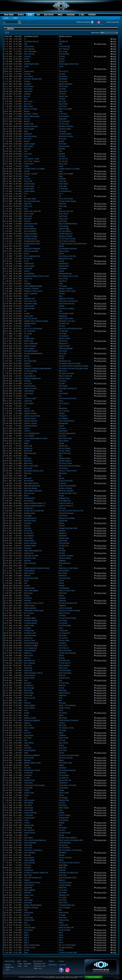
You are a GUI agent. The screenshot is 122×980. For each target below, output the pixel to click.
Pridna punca (28, 638)
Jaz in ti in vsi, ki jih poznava (33, 329)
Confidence (62, 735)
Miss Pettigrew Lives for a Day (68, 276)
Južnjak (27, 336)
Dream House (63, 668)
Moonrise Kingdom (65, 378)
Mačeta (26, 443)
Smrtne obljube (29, 693)
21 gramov (27, 56)
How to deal (62, 353)
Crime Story (62, 381)
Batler (26, 99)
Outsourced (62, 483)
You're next (62, 508)
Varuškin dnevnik (29, 833)
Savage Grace (63, 219)
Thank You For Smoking (66, 309)
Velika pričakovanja (30, 843)
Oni (25, 566)
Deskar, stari (28, 206)
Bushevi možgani (29, 144)
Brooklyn (27, 141)
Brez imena (28, 139)
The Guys (62, 294)
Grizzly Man (62, 181)
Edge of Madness (64, 665)
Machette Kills (63, 446)
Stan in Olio (28, 725)
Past (25, 583)
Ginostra (27, 271)
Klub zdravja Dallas (30, 361)
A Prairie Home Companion (67, 653)
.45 (25, 39)
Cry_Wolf (62, 383)
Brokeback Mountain (65, 274)
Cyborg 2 (62, 356)
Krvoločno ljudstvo (30, 386)
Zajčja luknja (28, 888)
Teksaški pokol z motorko (32, 770)
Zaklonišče (27, 893)
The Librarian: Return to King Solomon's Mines (74, 366)
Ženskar (27, 950)
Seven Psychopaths (65, 673)
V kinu (20, 964)
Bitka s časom (29, 106)
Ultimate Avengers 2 (65, 461)
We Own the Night (65, 448)
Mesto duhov (28, 468)
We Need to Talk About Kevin (68, 603)
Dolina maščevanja (30, 229)
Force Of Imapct (64, 683)
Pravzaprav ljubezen (31, 623)
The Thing (62, 740)
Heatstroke (62, 870)
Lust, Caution (63, 621)
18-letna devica (29, 46)
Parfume (61, 581)
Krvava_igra (28, 383)
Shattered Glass (64, 920)
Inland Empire (63, 541)
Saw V (61, 940)
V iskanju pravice (29, 818)
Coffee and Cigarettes (66, 348)
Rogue (61, 176)
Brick (60, 910)
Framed (61, 583)
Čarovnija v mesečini (31, 174)
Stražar (26, 730)
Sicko (26, 680)
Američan (27, 81)
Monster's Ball (63, 96)
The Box (61, 753)
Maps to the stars (64, 613)
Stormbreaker (63, 79)
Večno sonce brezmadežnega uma (35, 840)
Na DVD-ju (28, 964)
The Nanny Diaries (65, 833)
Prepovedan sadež (30, 636)
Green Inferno (63, 903)
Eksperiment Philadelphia (32, 249)
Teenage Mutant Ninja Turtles (68, 528)
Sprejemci (27, 723)
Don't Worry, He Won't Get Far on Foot (71, 511)
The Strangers (63, 798)
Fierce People (63, 386)
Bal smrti (27, 96)
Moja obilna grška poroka (32, 486)
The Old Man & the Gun (66, 728)
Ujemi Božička (29, 803)
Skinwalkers (63, 853)
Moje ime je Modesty (31, 488)
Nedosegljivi (28, 516)
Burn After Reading (65, 626)
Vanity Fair (62, 675)
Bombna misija (29, 124)
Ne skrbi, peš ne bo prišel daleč (34, 511)
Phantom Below (64, 266)
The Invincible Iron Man (66, 314)
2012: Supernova (64, 49)
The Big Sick (63, 416)
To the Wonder (63, 189)
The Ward (62, 553)
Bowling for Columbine (66, 126)
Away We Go (63, 281)
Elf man (27, 254)
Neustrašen (28, 523)
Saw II (61, 933)
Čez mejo (27, 179)
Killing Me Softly (64, 800)
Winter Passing (64, 913)
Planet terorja (28, 593)
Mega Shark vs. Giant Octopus (68, 568)
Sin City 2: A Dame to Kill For (68, 471)
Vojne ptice (28, 855)
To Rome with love (65, 663)
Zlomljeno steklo (29, 920)
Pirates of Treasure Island (67, 591)
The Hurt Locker (64, 124)
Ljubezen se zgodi (30, 418)
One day (61, 261)
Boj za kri (27, 119)
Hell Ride (62, 306)
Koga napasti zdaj (30, 376)
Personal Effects (64, 571)
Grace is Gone (63, 279)
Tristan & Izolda (29, 793)
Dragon (61, 923)
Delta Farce (62, 204)
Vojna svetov (28, 848)
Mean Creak (63, 918)
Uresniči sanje (29, 808)
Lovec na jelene (29, 436)
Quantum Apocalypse (66, 84)
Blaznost (27, 111)
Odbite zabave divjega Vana (33, 551)
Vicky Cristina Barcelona (66, 421)
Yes (60, 196)
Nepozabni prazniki (30, 518)
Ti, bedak (27, 778)
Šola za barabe (29, 758)
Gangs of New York (65, 780)
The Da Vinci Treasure (66, 199)
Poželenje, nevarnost (31, 621)
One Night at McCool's (66, 948)
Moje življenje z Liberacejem (33, 491)
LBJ (25, 396)
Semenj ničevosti (29, 675)
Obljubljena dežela (30, 546)
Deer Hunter (63, 436)
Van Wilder (62, 551)
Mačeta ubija (28, 446)
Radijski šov (28, 653)
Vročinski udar (29, 870)
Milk (25, 476)
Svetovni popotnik (30, 750)
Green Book (63, 900)
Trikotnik (27, 790)
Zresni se (27, 925)
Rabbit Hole (62, 888)
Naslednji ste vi (29, 508)
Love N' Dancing (64, 411)
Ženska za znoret (30, 948)
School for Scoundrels (66, 758)
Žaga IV (27, 938)
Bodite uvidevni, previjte (32, 116)
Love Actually (63, 623)
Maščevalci (28, 458)
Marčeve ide (28, 451)
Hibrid (26, 296)
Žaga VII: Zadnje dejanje (32, 945)
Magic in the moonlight (66, 174)
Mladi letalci (28, 478)
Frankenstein (28, 269)
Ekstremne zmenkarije (31, 251)
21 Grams (62, 56)
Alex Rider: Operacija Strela (33, 79)
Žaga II (26, 933)
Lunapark (27, 441)
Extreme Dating (64, 251)
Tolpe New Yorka (29, 780)
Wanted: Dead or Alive (66, 319)
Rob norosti (28, 665)
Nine (60, 209)
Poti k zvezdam (29, 613)
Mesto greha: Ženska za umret (34, 471)
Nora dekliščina (29, 536)
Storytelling (62, 643)
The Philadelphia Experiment (68, 249)
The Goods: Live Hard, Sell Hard (69, 863)
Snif (25, 700)
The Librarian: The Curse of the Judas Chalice (73, 368)
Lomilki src (27, 431)
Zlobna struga (28, 918)
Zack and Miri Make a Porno (68, 878)
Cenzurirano (28, 154)
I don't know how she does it (68, 398)
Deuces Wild (63, 221)
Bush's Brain (63, 144)
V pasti (26, 820)
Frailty (61, 111)
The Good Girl (63, 638)
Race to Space (63, 214)
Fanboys (61, 548)
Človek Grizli (28, 181)
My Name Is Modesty (65, 488)
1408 (26, 44)
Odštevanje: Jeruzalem (31, 556)
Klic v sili (27, 358)
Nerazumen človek (30, 521)
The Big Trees (63, 845)
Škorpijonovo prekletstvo (32, 755)
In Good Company (65, 815)
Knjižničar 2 (28, 366)
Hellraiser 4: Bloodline (66, 289)
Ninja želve (28, 528)
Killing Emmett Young (65, 259)
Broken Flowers (64, 738)
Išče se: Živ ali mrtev (31, 319)
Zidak (26, 910)
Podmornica (28, 598)
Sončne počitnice (29, 708)
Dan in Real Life (64, 648)
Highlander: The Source (66, 299)
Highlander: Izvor (29, 299)
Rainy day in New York (66, 211)
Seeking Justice (64, 818)
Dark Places (63, 773)
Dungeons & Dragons (31, 236)
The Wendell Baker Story (67, 905)
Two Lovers (62, 428)
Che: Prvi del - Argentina (32, 161)
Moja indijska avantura (31, 483)
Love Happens (63, 418)
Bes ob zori (28, 104)
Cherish (61, 656)
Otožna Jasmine (29, 573)
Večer (26, 835)
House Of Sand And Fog (66, 304)
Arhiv (7, 970)
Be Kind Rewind (64, 116)
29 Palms (62, 59)
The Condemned (64, 121)
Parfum (26, 581)
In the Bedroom (64, 820)
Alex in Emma (28, 76)
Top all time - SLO (40, 966)
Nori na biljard (28, 538)
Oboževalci (28, 548)
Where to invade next (65, 376)
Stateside (62, 413)
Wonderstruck (63, 341)
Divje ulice (27, 221)
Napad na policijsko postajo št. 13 (35, 503)
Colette (26, 166)
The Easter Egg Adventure (67, 433)
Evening (61, 835)
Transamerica (63, 783)
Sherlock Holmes (29, 678)
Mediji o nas (10, 967)
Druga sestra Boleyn (31, 234)
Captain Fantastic (64, 346)
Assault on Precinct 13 (66, 503)
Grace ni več (28, 279)
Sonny (26, 710)
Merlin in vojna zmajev (31, 466)
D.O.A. (26, 194)
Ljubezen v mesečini (31, 423)
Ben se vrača (28, 101)
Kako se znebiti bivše (31, 344)
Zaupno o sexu (29, 895)
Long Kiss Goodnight (65, 608)
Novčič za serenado (30, 543)
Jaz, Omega (28, 334)
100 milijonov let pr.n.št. (32, 41)
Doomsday (62, 703)
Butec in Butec (29, 146)
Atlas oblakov (28, 89)
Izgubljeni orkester (30, 324)
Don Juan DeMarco (30, 231)
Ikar (25, 311)
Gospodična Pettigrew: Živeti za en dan (37, 276)
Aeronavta (27, 74)
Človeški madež (29, 186)
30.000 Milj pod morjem (32, 64)
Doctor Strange (29, 226)
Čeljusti (26, 176)
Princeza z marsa (30, 641)
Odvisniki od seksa (30, 558)
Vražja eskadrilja (29, 860)
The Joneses (63, 713)
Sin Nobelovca (29, 685)
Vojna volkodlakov (30, 853)
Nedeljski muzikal (30, 513)
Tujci (26, 798)
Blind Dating (63, 690)
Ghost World (63, 748)
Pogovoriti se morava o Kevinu (34, 603)
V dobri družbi (28, 815)
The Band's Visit (64, 324)
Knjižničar (27, 363)
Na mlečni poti (29, 501)
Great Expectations (65, 843)
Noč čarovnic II (29, 533)
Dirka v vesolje (29, 214)
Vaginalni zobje (29, 825)
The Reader (62, 131)
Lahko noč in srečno (30, 388)
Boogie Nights (63, 865)
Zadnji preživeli (29, 885)
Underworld (62, 601)
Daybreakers (63, 119)
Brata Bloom (28, 134)
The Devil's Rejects (65, 670)
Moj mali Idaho (29, 481)
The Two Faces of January (67, 239)
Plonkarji (27, 596)
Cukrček (27, 171)
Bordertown (62, 179)
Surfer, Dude (63, 206)
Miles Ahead (63, 473)
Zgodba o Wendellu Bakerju (33, 905)
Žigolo (26, 953)
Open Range (63, 718)
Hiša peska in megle (30, 304)
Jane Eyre (27, 326)
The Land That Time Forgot (67, 618)
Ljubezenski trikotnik (30, 426)
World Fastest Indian (65, 438)
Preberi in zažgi (29, 626)
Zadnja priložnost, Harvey (32, 883)
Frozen (61, 401)
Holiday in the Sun (65, 708)
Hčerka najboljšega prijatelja (33, 286)
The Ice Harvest (64, 403)
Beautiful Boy (63, 408)
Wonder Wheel (63, 441)
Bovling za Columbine (31, 126)
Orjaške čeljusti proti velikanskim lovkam (37, 568)
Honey (61, 171)
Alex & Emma (63, 76)
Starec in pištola (29, 728)
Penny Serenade (64, 543)
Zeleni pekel (28, 903)
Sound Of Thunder (65, 930)
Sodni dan (27, 703)
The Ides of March (65, 451)
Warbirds (62, 855)
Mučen (26, 496)
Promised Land (64, 546)
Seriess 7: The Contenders (67, 705)
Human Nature (63, 184)
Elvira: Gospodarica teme (32, 256)
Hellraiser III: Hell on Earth (67, 291)
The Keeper (62, 730)
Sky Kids (62, 478)
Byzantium (27, 149)
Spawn (26, 715)
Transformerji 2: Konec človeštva (34, 785)
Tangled (61, 426)
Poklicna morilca (29, 606)
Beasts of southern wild (66, 928)
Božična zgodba (29, 129)
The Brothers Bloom (65, 134)
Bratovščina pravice (30, 136)
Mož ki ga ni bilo (29, 493)
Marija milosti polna (30, 453)
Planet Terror (63, 593)
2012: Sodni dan (29, 54)
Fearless (61, 523)
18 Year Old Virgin (65, 46)
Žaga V (26, 940)
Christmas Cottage (65, 129)
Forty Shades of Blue (65, 763)
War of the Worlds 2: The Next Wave (70, 850)
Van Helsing (28, 828)
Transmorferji (28, 788)
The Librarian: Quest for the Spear (70, 363)
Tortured (61, 496)
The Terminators (64, 775)
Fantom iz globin (29, 266)
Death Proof (63, 695)
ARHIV (15, 18)
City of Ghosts (63, 468)
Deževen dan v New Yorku (32, 211)
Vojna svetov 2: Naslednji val (33, 850)
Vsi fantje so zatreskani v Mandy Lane (36, 873)
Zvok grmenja (28, 930)
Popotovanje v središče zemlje (34, 611)
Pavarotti (27, 586)
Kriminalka (27, 381)
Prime (61, 698)
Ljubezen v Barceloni (31, 421)
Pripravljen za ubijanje (31, 646)
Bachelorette (63, 536)
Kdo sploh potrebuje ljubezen (33, 353)
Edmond (27, 246)
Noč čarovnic (28, 531)
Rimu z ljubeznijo (29, 663)
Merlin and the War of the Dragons (70, 466)
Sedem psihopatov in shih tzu (33, 673)
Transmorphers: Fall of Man (67, 785)
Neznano (27, 526)
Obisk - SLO (38, 968)
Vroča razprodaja (29, 863)
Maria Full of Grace (65, 453)
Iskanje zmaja (28, 316)
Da (25, 196)
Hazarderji (27, 284)
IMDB (113, 39)
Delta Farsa (28, 204)
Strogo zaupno (29, 735)
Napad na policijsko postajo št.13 (34, 506)
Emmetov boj (28, 259)
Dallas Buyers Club (65, 361)
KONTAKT (63, 965)
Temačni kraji (28, 773)
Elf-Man (61, 254)
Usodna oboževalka (30, 813)
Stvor (26, 740)
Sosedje (27, 713)
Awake (61, 628)
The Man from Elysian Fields (68, 953)
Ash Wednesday (64, 588)
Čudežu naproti (29, 189)
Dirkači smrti (28, 216)
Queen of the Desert (65, 651)
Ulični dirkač (28, 805)
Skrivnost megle (29, 688)
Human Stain (63, 186)
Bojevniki (27, 121)
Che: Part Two (63, 159)
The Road (62, 156)
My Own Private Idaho (66, 481)
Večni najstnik (28, 838)
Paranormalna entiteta (31, 578)
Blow (60, 700)
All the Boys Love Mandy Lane (68, 873)
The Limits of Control (65, 463)
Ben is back (62, 101)
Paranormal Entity (64, 578)
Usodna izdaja (29, 810)
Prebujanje (27, 628)
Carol (26, 151)
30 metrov (27, 61)
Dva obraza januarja (30, 239)
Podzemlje (27, 601)
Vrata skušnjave (29, 858)
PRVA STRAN (10, 961)
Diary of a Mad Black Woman (68, 224)
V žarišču (27, 823)
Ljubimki (27, 428)
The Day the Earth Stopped (67, 201)
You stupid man (64, 778)
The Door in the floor (65, 858)
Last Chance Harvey (65, 883)
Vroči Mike (27, 868)
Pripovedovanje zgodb (31, 643)
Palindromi (27, 576)
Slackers (61, 596)
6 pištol (26, 66)
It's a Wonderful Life (65, 191)
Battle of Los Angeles (65, 109)
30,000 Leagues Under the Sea (69, 64)
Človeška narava (29, 184)
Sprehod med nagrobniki (32, 720)
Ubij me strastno (29, 800)
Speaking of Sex (64, 895)
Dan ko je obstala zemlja (32, 201)
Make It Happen (64, 808)
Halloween (62, 531)
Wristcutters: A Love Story (67, 321)
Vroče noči (27, 865)
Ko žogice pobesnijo (30, 371)
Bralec (26, 131)
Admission (62, 723)
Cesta (26, 156)
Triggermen (62, 606)
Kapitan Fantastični (30, 346)
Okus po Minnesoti (30, 563)
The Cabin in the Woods (66, 373)
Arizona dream (29, 86)
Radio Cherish (29, 656)
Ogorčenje (27, 561)
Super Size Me (63, 743)
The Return (62, 616)
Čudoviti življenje (29, 191)
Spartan (61, 760)
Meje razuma (28, 463)
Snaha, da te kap (29, 698)
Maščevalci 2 (28, 461)
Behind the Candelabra (66, 491)
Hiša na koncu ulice (30, 301)
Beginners (62, 880)
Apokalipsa (28, 84)
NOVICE (8, 965)
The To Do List (63, 71)
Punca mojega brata (30, 648)
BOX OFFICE (38, 961)
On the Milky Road (65, 501)
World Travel (63, 750)
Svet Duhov (28, 748)
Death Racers (63, 216)
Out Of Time (63, 106)
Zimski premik (28, 913)
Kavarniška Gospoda (31, 351)
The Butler (62, 99)
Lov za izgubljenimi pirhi (32, 433)
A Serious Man (63, 925)
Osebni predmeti (29, 571)
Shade (61, 284)
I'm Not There (63, 114)
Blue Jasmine (63, 573)
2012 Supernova (29, 49)
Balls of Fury (63, 371)
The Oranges (63, 286)
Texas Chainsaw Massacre (67, 770)
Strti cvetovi (28, 738)
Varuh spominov (29, 830)
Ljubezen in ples (29, 411)
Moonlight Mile (63, 423)
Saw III (61, 935)
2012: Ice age (63, 51)
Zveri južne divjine (30, 928)
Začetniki (27, 880)
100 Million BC (63, 41)
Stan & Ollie (62, 725)
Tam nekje (27, 768)
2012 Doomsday (64, 54)
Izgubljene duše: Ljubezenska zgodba (36, 321)
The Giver (62, 830)
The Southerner (64, 336)
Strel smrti (27, 733)
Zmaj (26, 923)
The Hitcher (62, 94)
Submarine (62, 598)
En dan (26, 261)
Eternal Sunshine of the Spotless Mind (71, 840)
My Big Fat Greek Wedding (67, 486)
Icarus (61, 311)
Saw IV (61, 938)
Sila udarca (28, 683)
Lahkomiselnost (29, 391)
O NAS (61, 961)
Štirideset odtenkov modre (32, 763)
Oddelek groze (29, 553)
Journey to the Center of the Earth (70, 611)
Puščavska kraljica (30, 651)
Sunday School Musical (66, 513)
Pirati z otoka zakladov (31, 591)
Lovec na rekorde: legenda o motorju (36, 438)
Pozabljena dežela (30, 618)
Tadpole (27, 765)
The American (63, 81)
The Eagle (62, 915)
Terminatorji (28, 775)
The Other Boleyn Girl (66, 234)
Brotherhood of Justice (66, 136)
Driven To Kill (63, 646)
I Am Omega (63, 334)
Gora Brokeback (29, 274)
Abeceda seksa (29, 71)
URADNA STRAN (100, 44)
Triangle (61, 790)
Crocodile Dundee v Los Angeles (34, 169)
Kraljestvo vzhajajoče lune (32, 378)
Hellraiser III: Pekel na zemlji (33, 291)
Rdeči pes (27, 658)
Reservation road (29, 661)
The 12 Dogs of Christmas (67, 241)
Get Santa (62, 803)
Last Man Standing (65, 885)
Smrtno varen (28, 695)
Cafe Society (63, 351)
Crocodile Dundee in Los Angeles (69, 169)
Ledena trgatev (29, 403)
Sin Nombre (62, 139)
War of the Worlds (64, 848)
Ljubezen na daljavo (30, 413)
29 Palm (27, 59)
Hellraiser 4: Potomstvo (31, 289)
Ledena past (28, 401)
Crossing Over (63, 631)
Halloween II (63, 533)
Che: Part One (63, 161)
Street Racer (63, 805)
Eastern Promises (64, 693)
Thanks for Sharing (65, 558)
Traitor (61, 810)
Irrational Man (63, 521)
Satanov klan (28, 670)
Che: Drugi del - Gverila (32, 159)
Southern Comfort (64, 339)
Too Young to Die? (65, 633)
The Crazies (63, 898)
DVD (25, 961)
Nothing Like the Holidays (67, 518)
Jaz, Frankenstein (30, 331)
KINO (19, 961)
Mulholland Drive (29, 498)
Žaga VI (27, 943)
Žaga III (27, 935)
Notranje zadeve (29, 541)
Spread (61, 950)
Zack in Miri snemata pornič (33, 878)
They (60, 566)
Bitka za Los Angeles (31, 109)
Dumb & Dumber (64, 146)
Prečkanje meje (29, 631)
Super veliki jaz (29, 743)
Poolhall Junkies (64, 538)
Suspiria (27, 745)
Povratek (27, 616)
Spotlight (62, 823)
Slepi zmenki (28, 690)
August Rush (28, 91)
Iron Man (27, 314)
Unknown (62, 526)
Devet (26, 209)
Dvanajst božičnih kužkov (32, 241)
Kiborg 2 (27, 356)
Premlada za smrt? (30, 633)
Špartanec (27, 760)
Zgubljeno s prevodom (31, 908)
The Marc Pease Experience (68, 838)
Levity (61, 391)
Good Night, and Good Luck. (68, 388)
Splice (61, 296)
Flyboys (61, 860)
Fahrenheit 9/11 (29, 264)
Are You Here (63, 890)
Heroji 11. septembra (31, 294)
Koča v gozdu (28, 373)
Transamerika (28, 783)
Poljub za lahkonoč (30, 608)
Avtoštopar (27, 94)
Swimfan (61, 813)
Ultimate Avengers (65, 458)
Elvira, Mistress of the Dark (67, 256)
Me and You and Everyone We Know (70, 329)
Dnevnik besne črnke (31, 224)
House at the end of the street (68, 301)
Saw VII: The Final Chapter (67, 945)
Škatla (26, 753)
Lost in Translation (65, 908)
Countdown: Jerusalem (66, 556)
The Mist (61, 688)
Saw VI (61, 943)
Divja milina (28, 219)
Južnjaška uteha (29, 339)
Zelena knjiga (28, 900)
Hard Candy (63, 636)
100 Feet (62, 61)
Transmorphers (64, 788)
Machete (61, 443)
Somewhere (63, 768)
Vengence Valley (64, 229)
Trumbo (27, 795)
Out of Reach (63, 516)
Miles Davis (28, 473)
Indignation (62, 561)
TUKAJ (81, 977)
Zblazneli (27, 898)
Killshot (61, 733)
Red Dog (62, 658)
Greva (26, 281)
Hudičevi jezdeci (29, 306)
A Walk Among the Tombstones (69, 720)
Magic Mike (62, 868)
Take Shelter (63, 893)
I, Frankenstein (63, 331)
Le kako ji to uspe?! (30, 398)
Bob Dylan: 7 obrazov (31, 114)
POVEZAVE (53, 965)
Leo (25, 406)
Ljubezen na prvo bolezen (32, 416)
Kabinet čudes (29, 341)
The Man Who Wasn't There (68, 493)
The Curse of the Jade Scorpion (69, 755)
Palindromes (63, 576)
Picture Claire (63, 164)
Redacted (62, 154)
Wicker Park (28, 875)
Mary (26, 456)
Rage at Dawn (63, 104)
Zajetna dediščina (30, 890)
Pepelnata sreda (29, 588)
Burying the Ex (63, 344)
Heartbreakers (63, 431)
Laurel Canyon (29, 393)
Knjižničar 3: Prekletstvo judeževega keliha (38, 368)
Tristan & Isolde (64, 793)
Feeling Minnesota (65, 563)
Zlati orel (27, 915)
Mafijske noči (28, 448)
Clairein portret (29, 164)
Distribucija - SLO (40, 964)
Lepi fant (27, 408)
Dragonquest (63, 316)
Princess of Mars (64, 641)
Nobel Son (62, 685)
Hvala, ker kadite (29, 309)
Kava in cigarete (29, 348)
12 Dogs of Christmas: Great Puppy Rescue (73, 244)
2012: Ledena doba (30, 51)
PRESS (51, 961)
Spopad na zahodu (30, 718)
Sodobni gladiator (30, 705)
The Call (61, 358)
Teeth (60, 825)
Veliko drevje (28, 845)
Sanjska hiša (28, 668)
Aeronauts (62, 74)
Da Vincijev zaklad (30, 199)
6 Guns (61, 66)
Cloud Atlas (62, 89)
